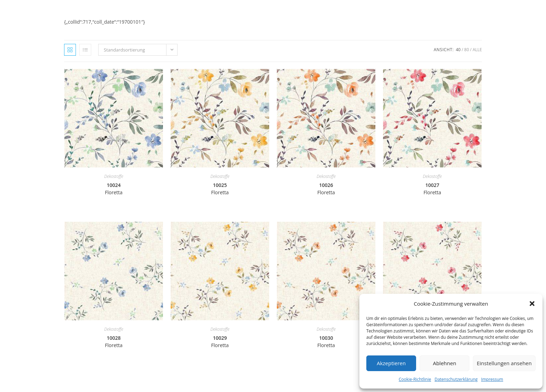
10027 (432, 189)
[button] (532, 304)
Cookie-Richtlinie (415, 379)
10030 (326, 342)
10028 (114, 342)
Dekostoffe (114, 176)
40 (458, 50)
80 (467, 50)
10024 (114, 189)
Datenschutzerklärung (456, 379)
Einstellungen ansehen (504, 363)
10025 (220, 189)
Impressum (492, 379)
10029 (220, 342)
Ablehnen (444, 363)
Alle (477, 50)
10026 (326, 189)
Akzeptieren (391, 363)
